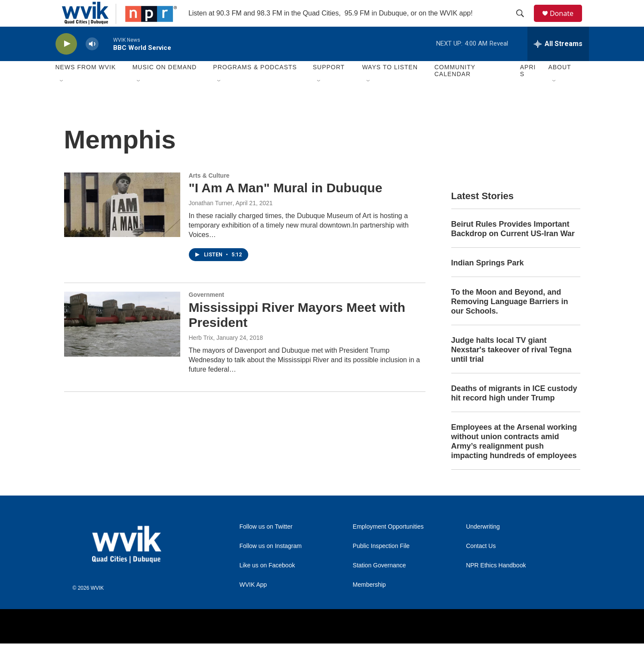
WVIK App (253, 603)
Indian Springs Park (488, 282)
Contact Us (481, 565)
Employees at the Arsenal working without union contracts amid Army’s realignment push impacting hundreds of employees (514, 460)
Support (329, 86)
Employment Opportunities (388, 545)
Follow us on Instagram (271, 565)
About (559, 86)
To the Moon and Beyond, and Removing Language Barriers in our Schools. (510, 320)
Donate (567, 23)
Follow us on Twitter (266, 545)
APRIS (528, 89)
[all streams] (558, 62)
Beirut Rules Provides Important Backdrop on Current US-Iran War (513, 248)
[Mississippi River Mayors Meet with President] (122, 343)
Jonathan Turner (211, 222)
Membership (369, 603)
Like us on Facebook (267, 584)
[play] (66, 63)
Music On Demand (165, 86)
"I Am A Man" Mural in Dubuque (286, 207)
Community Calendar (455, 89)
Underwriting (483, 545)
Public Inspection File (381, 565)
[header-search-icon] (524, 23)
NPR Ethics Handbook (496, 584)
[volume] (92, 63)
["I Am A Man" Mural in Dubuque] (122, 223)
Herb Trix (201, 356)
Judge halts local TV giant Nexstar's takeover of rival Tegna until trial (512, 369)
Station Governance (379, 584)
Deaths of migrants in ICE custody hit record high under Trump (514, 412)
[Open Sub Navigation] (62, 100)
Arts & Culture (209, 194)
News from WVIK (86, 86)
